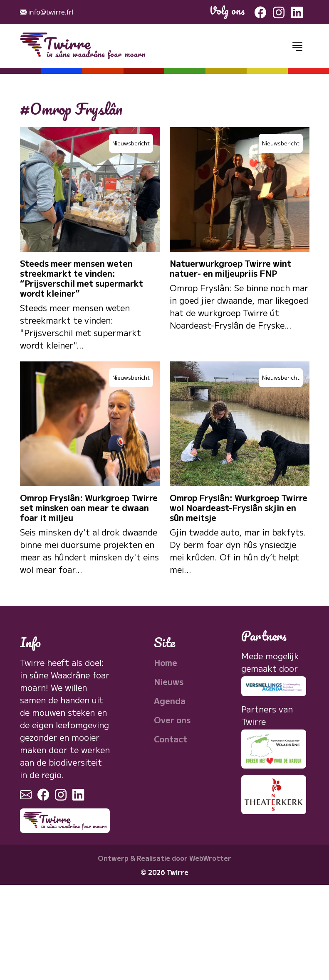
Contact (171, 739)
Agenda (170, 701)
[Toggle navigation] (297, 46)
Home (166, 662)
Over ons (172, 720)
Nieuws (169, 682)
